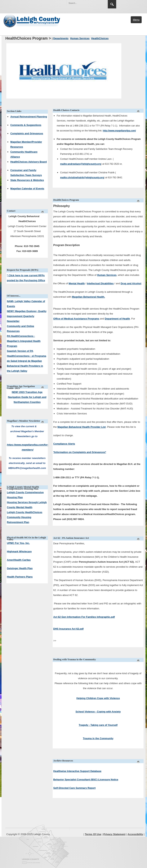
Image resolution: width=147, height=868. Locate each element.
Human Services (107, 275)
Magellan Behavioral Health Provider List (82, 427)
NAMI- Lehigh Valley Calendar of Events (26, 304)
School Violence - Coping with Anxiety (98, 712)
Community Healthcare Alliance (24, 154)
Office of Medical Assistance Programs (76, 319)
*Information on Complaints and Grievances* (80, 452)
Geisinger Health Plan (20, 568)
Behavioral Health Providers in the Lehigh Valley (25, 368)
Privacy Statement (114, 834)
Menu (136, 20)
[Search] (83, 3)
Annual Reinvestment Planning (29, 117)
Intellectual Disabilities (100, 283)
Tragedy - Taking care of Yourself (98, 725)
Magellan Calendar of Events (27, 189)
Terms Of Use (93, 834)
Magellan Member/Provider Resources (26, 144)
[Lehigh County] (32, 20)
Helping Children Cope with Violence (98, 698)
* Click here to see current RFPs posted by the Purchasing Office (26, 278)
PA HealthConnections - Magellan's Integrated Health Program (24, 341)
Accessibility (135, 834)
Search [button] (112, 4)
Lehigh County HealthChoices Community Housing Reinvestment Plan (25, 517)
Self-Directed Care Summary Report (74, 788)
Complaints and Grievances (27, 133)
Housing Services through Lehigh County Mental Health (27, 505)
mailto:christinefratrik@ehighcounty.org (82, 178)
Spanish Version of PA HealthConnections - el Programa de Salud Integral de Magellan (27, 356)
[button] (97, 3)
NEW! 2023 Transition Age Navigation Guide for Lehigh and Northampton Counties (27, 397)
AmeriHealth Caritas (19, 560)
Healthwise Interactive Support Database (77, 771)
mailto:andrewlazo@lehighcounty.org (80, 164)
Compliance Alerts (64, 444)
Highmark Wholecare (19, 551)
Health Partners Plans (20, 577)
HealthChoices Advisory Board (29, 162)
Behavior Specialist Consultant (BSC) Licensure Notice (86, 780)
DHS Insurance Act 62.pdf (68, 629)
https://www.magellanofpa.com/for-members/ (28, 447)
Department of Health (117, 319)
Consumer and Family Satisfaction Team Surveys (26, 173)
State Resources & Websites (27, 180)
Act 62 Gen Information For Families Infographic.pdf (84, 617)
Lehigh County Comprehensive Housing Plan (25, 495)
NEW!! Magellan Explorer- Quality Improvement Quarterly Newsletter (27, 316)
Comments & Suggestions (26, 125)
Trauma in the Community (98, 738)
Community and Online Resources (20, 329)
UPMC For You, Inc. (18, 543)
